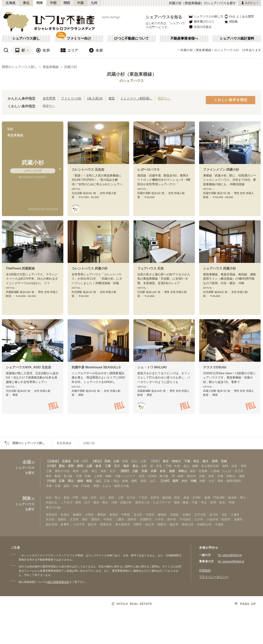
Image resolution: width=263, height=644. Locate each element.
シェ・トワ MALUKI (152, 367)
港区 (85, 519)
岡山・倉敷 (121, 481)
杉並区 (65, 515)
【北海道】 (53, 461)
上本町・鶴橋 (102, 476)
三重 (108, 466)
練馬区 (162, 515)
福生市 (174, 524)
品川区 (214, 515)
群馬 (215, 461)
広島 (62, 481)
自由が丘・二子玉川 (59, 502)
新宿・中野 (71, 498)
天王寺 (239, 471)
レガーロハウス (149, 170)
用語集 (231, 22)
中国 (81, 3)
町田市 (226, 519)
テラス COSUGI (215, 367)
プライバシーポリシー (214, 577)
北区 (224, 515)
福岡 (175, 481)
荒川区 (50, 519)
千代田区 (185, 519)
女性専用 (49, 98)
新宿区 (114, 515)
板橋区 (77, 515)
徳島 (80, 481)
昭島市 (162, 524)
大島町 (219, 524)
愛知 (62, 466)
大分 (184, 481)
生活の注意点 (200, 27)
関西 (67, 3)
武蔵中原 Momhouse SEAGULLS (96, 367)
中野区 (126, 515)
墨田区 (96, 519)
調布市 (132, 519)
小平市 (159, 519)
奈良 (163, 471)
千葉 (187, 461)
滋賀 (172, 471)
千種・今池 (173, 466)
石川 (117, 466)
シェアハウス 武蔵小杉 (219, 268)
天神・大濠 (53, 486)
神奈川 (176, 461)
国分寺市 (52, 524)
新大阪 (68, 476)
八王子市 (79, 524)
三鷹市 (120, 519)
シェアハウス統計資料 (237, 39)
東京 (166, 461)
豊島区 (102, 515)
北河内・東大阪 (158, 476)
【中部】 (52, 466)
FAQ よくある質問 (239, 16)
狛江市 (150, 524)
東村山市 (188, 524)
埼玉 (196, 461)
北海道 (11, 3)
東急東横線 (51, 67)
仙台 (134, 461)
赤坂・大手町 (192, 498)
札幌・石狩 (81, 461)
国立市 (92, 524)
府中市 (172, 519)
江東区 (235, 515)
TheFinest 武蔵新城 (20, 268)
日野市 (137, 524)
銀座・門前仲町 (215, 498)
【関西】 (125, 471)
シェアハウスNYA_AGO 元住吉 (28, 367)
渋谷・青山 (53, 498)
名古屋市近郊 (210, 466)
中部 (53, 3)
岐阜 (98, 466)
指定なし (164, 98)
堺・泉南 (178, 476)
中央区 (108, 519)
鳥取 (89, 481)
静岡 (80, 466)
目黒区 (174, 515)
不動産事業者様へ (184, 39)
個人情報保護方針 (59, 582)
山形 (116, 461)
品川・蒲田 (107, 498)
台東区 (187, 515)
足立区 (138, 515)
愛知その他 (62, 471)
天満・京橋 (83, 476)
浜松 (234, 466)
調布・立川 (83, 502)
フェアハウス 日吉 (151, 268)
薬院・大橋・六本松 (77, 486)
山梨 (89, 466)
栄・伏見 (156, 466)
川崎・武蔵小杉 (122, 502)
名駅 (144, 466)
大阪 (135, 471)
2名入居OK (95, 98)
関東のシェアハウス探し (19, 67)
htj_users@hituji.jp (230, 555)
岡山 (71, 481)
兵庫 (154, 471)
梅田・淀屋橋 (199, 471)
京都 (144, 471)
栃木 (206, 461)
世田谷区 (52, 515)
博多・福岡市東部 (229, 481)
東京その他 (53, 507)
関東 (40, 3)
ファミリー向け (79, 39)
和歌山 (183, 471)
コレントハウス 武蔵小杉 (90, 268)
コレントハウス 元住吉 (88, 170)
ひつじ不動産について (131, 39)
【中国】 (52, 481)
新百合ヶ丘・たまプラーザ (153, 502)
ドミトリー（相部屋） (136, 98)
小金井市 (212, 519)
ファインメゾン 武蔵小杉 (221, 170)
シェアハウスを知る (164, 17)
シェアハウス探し (26, 39)
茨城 (224, 461)
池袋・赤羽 (89, 498)
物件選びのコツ (201, 22)
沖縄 (194, 481)
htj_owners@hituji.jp (231, 561)
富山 (135, 466)
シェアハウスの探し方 (206, 16)
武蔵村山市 (204, 524)
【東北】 (97, 461)
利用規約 (205, 570)
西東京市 (106, 524)
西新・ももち (102, 486)
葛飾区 (62, 519)
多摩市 (65, 524)
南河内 (191, 476)
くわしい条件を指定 (231, 100)
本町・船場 (53, 476)
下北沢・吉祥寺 (149, 498)
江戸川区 (200, 515)
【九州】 (165, 481)
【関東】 (155, 461)
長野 (71, 466)
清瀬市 (238, 519)
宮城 (107, 461)
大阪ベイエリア (125, 476)
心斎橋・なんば (221, 471)
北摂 (142, 476)
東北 (26, 3)
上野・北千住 (126, 498)
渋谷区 (150, 515)
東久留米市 (123, 524)
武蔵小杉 (71, 67)
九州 (94, 3)
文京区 (74, 519)
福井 (126, 466)
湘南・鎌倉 (181, 502)
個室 (112, 98)
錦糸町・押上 (237, 498)
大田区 (89, 515)
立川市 (199, 519)
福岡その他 (122, 486)
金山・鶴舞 (191, 466)
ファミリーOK (71, 98)
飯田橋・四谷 (171, 498)
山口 (98, 481)
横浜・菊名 (101, 502)
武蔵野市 (146, 519)
